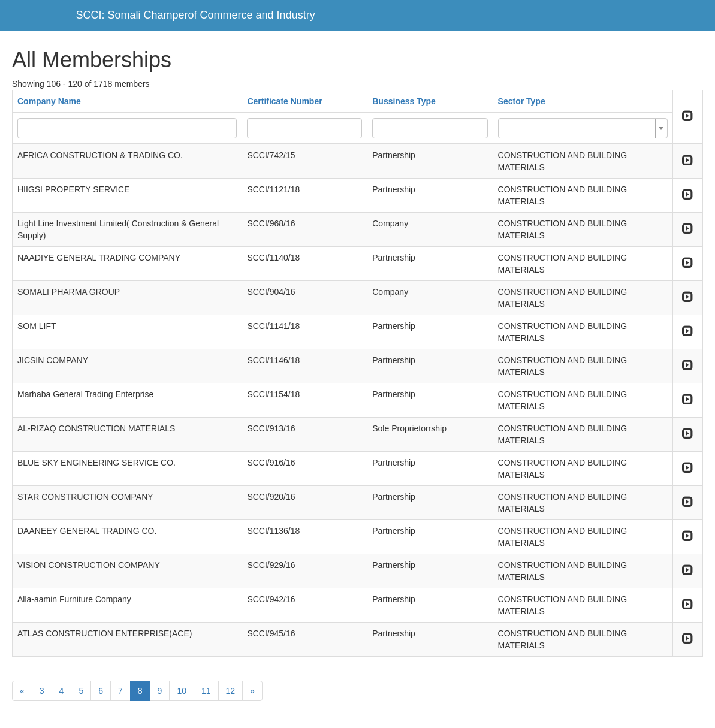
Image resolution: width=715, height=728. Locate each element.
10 (182, 691)
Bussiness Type (404, 101)
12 (231, 691)
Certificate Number (284, 101)
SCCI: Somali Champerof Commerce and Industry (196, 15)
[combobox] (583, 128)
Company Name (49, 101)
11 (206, 691)
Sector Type (522, 101)
